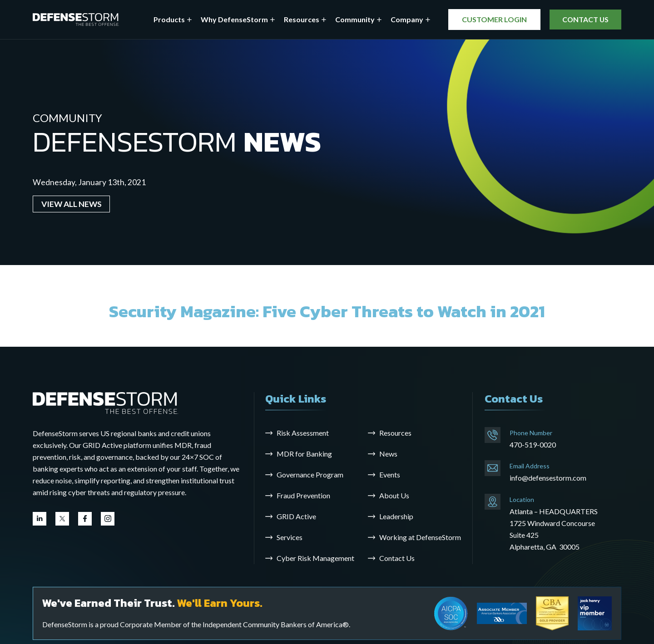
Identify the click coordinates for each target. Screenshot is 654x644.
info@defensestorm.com (548, 478)
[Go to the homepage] (105, 402)
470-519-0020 (533, 445)
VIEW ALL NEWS (72, 204)
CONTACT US (584, 19)
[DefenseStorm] (76, 20)
